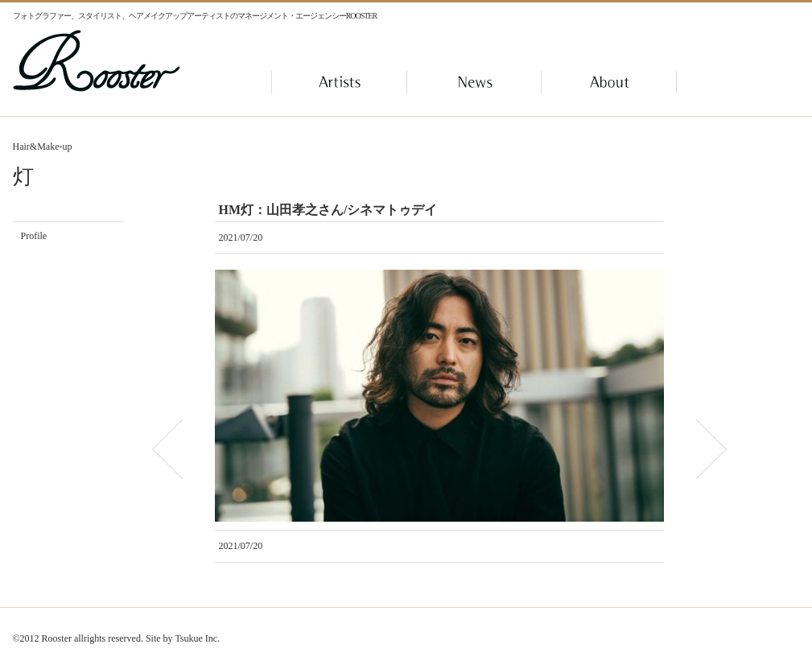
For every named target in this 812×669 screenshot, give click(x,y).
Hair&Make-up (43, 147)
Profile (34, 236)
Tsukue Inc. (197, 638)
